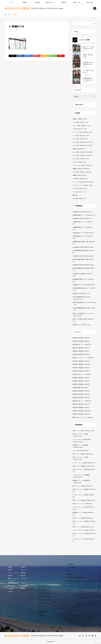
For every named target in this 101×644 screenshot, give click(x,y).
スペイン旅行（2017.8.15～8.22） (81, 159)
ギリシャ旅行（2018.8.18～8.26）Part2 (82, 152)
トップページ (71, 587)
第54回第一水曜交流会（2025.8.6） (81, 378)
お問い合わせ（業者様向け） (74, 581)
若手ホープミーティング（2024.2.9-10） (83, 504)
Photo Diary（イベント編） (45, 590)
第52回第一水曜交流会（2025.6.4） (81, 384)
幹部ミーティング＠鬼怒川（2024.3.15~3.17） (84, 500)
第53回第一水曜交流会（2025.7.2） (81, 381)
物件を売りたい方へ (50, 2)
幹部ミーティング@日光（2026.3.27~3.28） (84, 431)
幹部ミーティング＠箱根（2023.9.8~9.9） (83, 518)
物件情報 (37, 2)
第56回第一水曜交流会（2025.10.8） (82, 364)
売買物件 (10, 567)
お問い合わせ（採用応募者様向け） (76, 578)
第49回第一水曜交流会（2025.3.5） (81, 398)
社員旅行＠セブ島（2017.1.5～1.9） (82, 294)
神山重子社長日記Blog (44, 587)
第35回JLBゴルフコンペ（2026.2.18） (82, 344)
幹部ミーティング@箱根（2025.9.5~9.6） (83, 454)
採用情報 (10, 576)
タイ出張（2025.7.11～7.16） (80, 129)
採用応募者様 (11, 586)
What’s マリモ (77, 2)
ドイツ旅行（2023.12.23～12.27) (81, 136)
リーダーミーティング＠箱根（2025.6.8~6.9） (84, 463)
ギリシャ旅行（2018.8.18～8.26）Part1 (82, 155)
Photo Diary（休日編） (44, 593)
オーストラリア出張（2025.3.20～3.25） (83, 132)
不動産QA (64, 2)
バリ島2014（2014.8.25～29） (80, 179)
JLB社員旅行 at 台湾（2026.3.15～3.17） (83, 212)
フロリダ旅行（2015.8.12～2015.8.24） (82, 172)
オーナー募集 (24, 586)
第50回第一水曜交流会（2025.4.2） (81, 394)
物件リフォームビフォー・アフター (13, 579)
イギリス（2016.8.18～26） (80, 162)
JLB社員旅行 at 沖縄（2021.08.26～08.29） (83, 247)
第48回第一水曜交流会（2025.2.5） (81, 404)
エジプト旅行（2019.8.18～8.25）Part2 (82, 142)
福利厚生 (23, 589)
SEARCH (95, 8)
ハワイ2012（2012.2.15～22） (80, 189)
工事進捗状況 (71, 564)
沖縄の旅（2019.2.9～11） (79, 149)
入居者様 (23, 583)
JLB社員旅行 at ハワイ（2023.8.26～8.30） (83, 233)
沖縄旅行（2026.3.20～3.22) (80, 119)
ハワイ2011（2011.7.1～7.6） (80, 192)
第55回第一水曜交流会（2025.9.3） (81, 368)
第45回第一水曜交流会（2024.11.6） (82, 414)
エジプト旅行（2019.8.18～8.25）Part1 (82, 145)
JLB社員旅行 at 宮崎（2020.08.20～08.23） (83, 256)
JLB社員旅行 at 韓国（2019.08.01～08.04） (83, 265)
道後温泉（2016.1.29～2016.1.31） (81, 169)
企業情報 (24, 2)
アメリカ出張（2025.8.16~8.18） (81, 451)
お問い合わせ (90, 2)
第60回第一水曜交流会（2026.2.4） (81, 348)
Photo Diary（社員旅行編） (45, 600)
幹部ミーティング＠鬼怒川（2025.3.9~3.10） (84, 466)
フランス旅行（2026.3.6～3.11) (80, 122)
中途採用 (10, 591)
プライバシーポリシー (13, 573)
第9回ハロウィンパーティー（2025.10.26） (83, 358)
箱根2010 (75, 195)
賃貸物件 (23, 567)
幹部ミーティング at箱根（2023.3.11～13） (83, 527)
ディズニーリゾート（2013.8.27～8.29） (83, 185)
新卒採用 (10, 570)
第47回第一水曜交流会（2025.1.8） (81, 407)
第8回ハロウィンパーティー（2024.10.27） (83, 417)
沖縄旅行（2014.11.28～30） (80, 175)
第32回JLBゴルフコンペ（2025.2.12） (82, 401)
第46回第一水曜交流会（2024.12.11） (82, 411)
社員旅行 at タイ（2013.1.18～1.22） (82, 325)
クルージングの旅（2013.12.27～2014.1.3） (84, 182)
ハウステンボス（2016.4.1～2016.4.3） (82, 165)
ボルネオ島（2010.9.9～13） (80, 199)
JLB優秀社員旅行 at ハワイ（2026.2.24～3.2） (84, 215)
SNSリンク (24, 570)
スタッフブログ (42, 603)
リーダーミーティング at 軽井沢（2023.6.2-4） (84, 530)
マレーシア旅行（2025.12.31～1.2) (81, 126)
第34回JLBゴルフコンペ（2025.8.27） (82, 374)
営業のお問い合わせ (13, 583)
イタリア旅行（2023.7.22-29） (80, 139)
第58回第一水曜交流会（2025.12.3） (82, 354)
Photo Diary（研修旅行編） (45, 597)
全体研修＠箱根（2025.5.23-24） (81, 388)
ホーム (11, 2)
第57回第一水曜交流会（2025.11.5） (82, 361)
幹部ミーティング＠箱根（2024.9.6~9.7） (83, 486)
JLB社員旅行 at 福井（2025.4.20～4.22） (83, 218)
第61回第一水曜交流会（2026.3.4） (81, 341)
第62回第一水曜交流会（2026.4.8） (81, 338)
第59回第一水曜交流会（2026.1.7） (81, 351)
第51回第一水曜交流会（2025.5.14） (82, 391)
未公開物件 (11, 589)
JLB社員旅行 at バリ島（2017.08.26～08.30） (84, 285)
